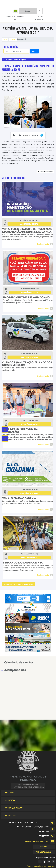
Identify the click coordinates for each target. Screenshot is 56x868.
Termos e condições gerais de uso (41, 866)
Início (5, 39)
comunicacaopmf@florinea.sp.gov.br (35, 841)
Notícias (13, 39)
